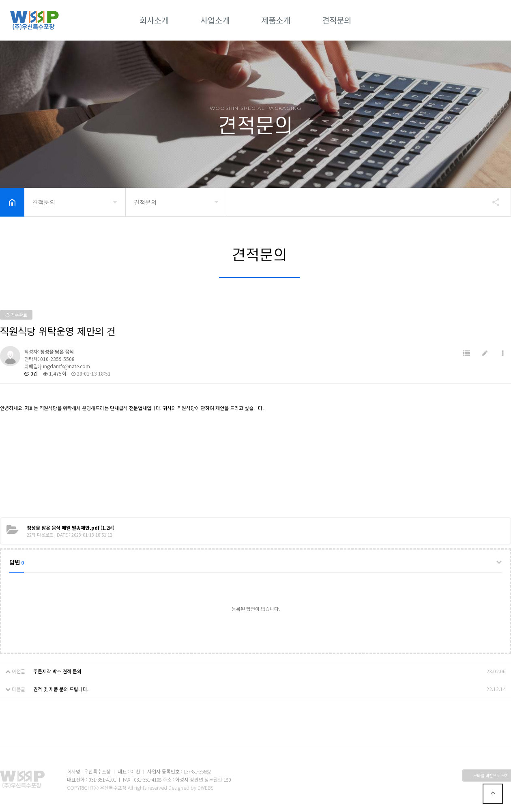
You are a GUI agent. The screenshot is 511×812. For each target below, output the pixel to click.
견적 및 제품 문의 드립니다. (61, 689)
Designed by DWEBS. (191, 787)
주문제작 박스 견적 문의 (57, 671)
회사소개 (154, 20)
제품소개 (276, 20)
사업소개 (215, 20)
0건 (31, 373)
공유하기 (492, 202)
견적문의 (337, 20)
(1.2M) (71, 527)
